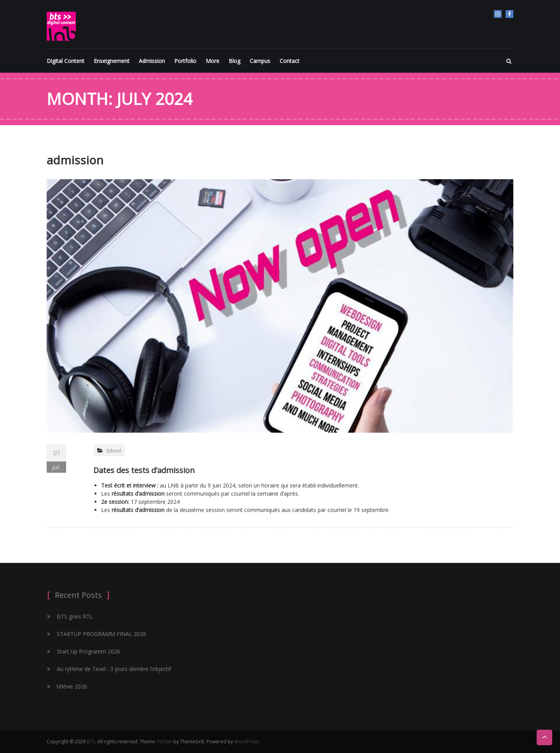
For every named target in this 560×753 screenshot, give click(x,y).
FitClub (165, 742)
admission (75, 160)
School (114, 451)
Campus (260, 61)
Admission (152, 61)
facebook (509, 14)
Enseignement (112, 61)
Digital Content (66, 61)
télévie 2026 (72, 686)
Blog (234, 61)
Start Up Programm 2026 (88, 651)
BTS (91, 742)
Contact (290, 61)
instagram (498, 14)
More (213, 61)
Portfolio (185, 61)
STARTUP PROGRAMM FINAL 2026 (101, 634)
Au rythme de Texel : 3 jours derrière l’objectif (114, 669)
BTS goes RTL (75, 616)
